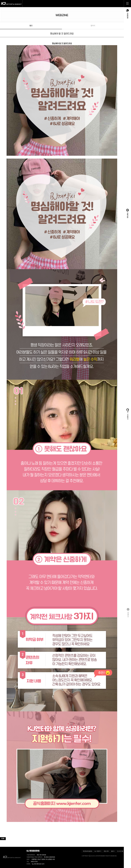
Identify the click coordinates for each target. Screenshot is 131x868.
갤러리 (93, 26)
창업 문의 (106, 851)
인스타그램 (120, 851)
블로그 (113, 851)
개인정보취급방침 (87, 851)
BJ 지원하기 (98, 851)
